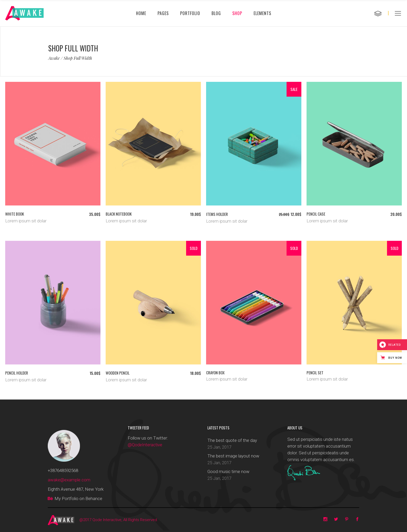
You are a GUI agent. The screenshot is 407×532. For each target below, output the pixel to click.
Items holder (217, 214)
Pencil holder (17, 373)
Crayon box (215, 373)
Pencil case (316, 214)
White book (15, 214)
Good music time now (228, 471)
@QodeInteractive (145, 445)
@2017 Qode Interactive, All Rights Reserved (118, 520)
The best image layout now (233, 456)
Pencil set (315, 373)
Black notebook (119, 214)
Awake (54, 58)
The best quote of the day (232, 440)
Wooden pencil (118, 373)
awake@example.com (69, 480)
